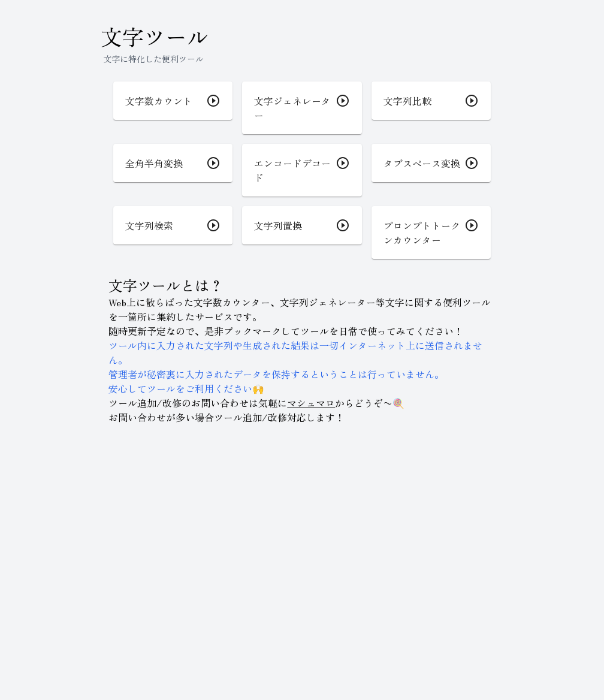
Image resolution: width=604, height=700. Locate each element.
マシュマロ (311, 403)
